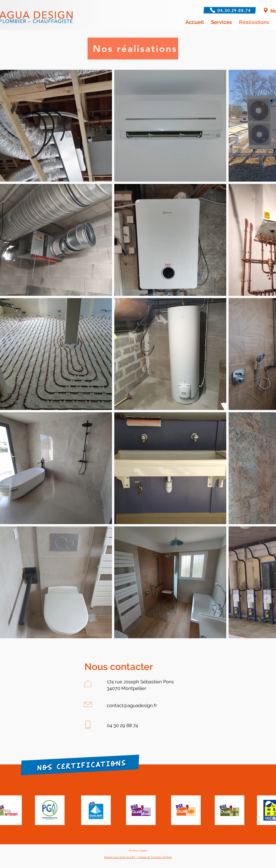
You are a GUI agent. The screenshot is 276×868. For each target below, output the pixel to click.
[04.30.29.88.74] (235, 10)
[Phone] (212, 10)
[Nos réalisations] (133, 49)
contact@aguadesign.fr (132, 705)
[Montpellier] (266, 10)
